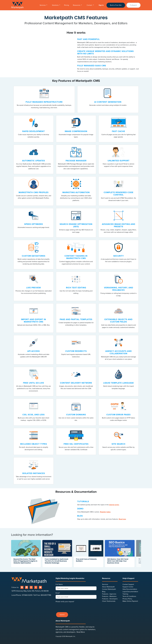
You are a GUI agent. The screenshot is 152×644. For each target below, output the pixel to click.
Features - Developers (110, 599)
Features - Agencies (109, 594)
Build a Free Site (116, 5)
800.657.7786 (46, 595)
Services (43, 5)
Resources (77, 5)
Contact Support (128, 584)
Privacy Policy (127, 599)
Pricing (67, 5)
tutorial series (114, 505)
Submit (62, 615)
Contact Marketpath (109, 589)
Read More (81, 632)
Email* (58, 593)
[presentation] (71, 607)
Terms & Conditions (129, 596)
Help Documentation (130, 589)
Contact (90, 5)
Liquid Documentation (130, 592)
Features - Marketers (109, 596)
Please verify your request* (65, 602)
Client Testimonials (109, 601)
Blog (104, 592)
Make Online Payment (130, 601)
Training (125, 594)
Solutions (55, 5)
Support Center (128, 587)
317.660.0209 (27, 595)
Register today (105, 512)
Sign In (101, 5)
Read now (122, 519)
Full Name (59, 584)
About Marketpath (108, 587)
